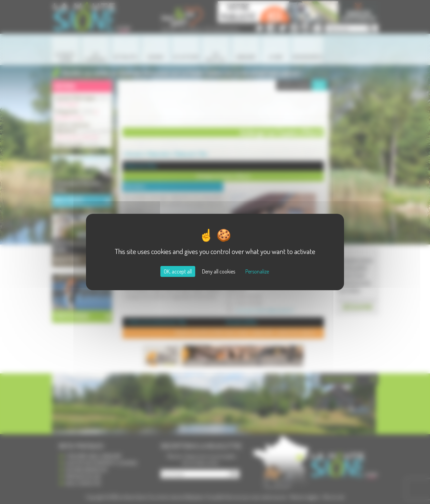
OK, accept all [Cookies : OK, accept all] (178, 271)
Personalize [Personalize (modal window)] (257, 271)
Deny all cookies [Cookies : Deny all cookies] (219, 271)
